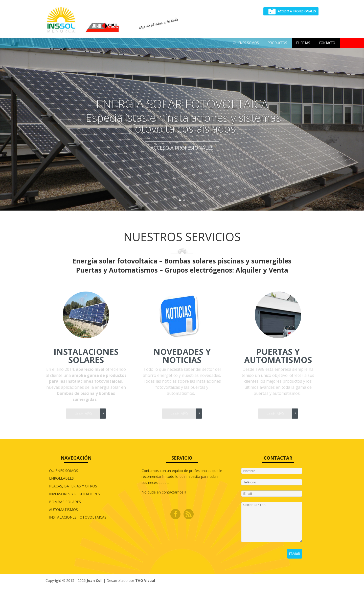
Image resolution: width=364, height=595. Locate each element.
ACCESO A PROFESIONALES (297, 11)
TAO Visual (145, 588)
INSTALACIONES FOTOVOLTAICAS (78, 517)
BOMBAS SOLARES (65, 502)
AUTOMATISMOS (63, 510)
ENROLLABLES (61, 478)
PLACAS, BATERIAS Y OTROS (73, 486)
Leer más (83, 413)
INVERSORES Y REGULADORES (74, 494)
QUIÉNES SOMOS (246, 43)
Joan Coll (95, 588)
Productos (277, 43)
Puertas (303, 43)
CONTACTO (327, 43)
